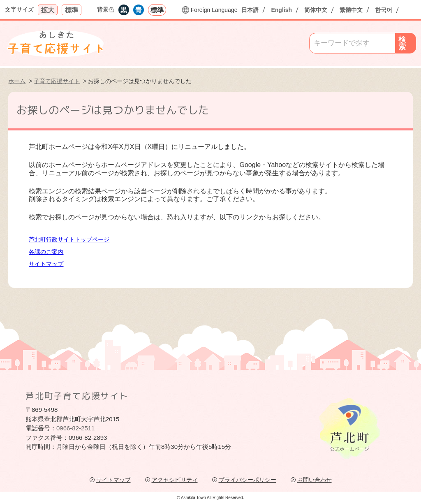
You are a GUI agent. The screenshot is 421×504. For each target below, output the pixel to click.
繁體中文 (351, 10)
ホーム (17, 81)
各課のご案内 (46, 252)
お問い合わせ (315, 480)
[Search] (352, 43)
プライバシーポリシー (248, 480)
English (281, 10)
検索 (402, 43)
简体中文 (316, 10)
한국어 (384, 10)
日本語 (250, 10)
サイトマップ (46, 264)
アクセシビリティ (175, 480)
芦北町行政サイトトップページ (69, 239)
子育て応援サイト (57, 81)
